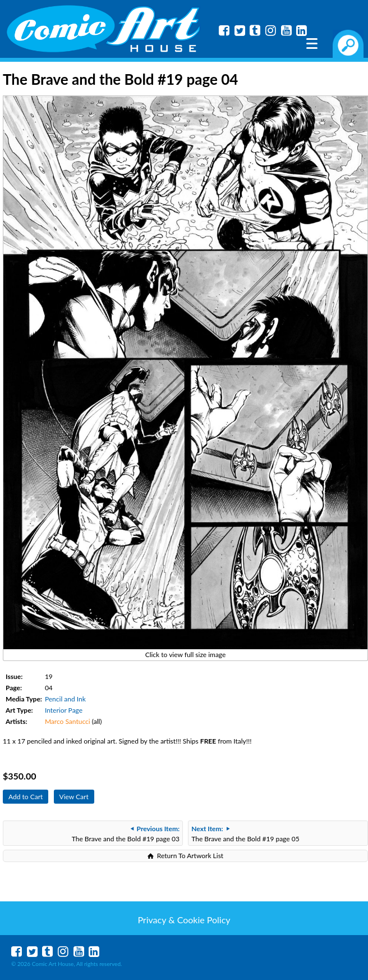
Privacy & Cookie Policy (184, 920)
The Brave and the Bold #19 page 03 (126, 834)
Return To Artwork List (190, 856)
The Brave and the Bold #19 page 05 (245, 834)
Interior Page (64, 710)
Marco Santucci (68, 721)
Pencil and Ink (65, 699)
